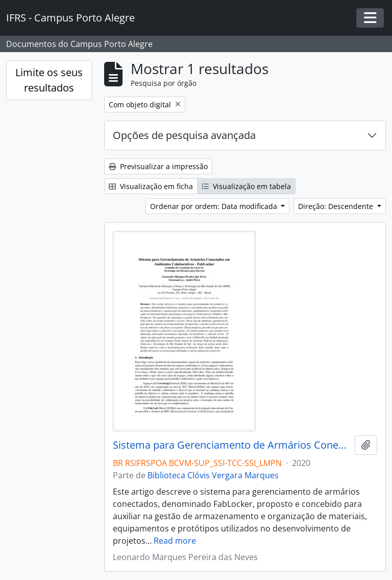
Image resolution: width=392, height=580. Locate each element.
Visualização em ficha (151, 186)
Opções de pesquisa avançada (184, 135)
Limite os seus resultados (49, 80)
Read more (175, 541)
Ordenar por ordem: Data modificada (215, 206)
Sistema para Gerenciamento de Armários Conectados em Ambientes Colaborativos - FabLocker (232, 445)
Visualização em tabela (246, 186)
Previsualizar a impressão (158, 166)
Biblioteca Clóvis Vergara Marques (213, 475)
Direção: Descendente (337, 206)
